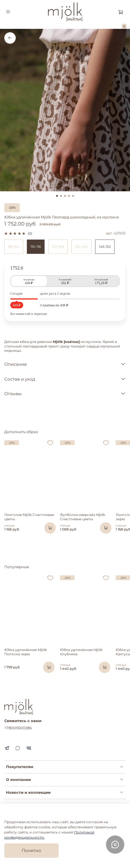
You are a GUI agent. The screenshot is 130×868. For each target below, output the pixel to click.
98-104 (14, 247)
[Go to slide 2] (61, 196)
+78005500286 (18, 728)
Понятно (31, 850)
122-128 (58, 247)
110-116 (36, 247)
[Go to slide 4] (69, 196)
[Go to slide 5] (73, 196)
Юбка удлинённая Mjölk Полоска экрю (26, 652)
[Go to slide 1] (57, 196)
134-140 (81, 247)
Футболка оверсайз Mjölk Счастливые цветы (83, 517)
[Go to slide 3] (65, 196)
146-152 (105, 247)
